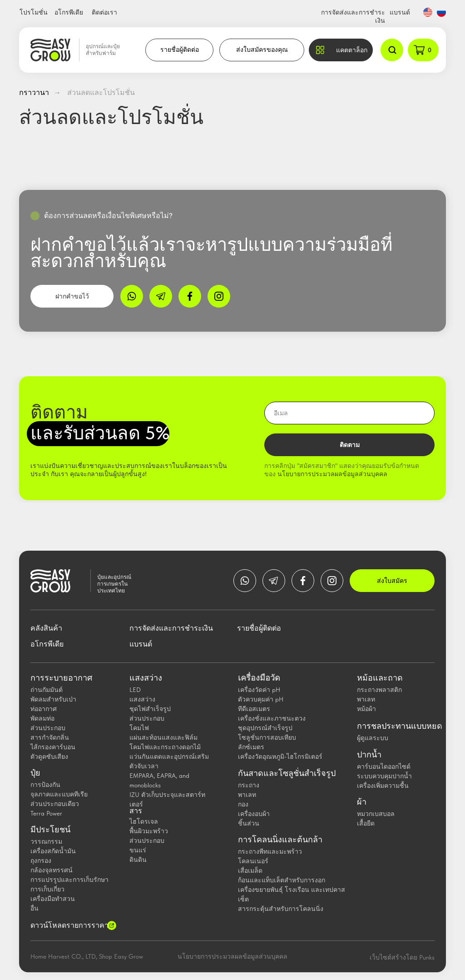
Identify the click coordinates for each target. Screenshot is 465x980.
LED (135, 690)
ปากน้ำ (369, 755)
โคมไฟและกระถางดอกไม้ (165, 747)
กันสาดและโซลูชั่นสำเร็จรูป (287, 773)
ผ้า (362, 802)
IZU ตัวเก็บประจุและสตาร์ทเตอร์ (167, 799)
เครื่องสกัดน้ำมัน (53, 851)
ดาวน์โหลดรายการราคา (69, 925)
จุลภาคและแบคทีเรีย (59, 794)
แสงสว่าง (146, 678)
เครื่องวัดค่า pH (259, 690)
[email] (349, 413)
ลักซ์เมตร (251, 747)
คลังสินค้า (46, 628)
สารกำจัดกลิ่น (50, 737)
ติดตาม (350, 445)
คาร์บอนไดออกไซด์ (384, 766)
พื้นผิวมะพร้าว (149, 831)
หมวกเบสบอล (376, 814)
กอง (243, 804)
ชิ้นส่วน (249, 823)
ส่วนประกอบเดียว (55, 804)
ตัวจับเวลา (144, 766)
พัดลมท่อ (42, 718)
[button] (341, 50)
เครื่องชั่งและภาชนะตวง (272, 718)
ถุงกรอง (41, 861)
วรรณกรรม (46, 841)
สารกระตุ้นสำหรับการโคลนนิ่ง (281, 909)
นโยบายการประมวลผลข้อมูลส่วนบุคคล (332, 474)
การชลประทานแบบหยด (400, 726)
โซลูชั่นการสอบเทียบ (267, 737)
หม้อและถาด (380, 678)
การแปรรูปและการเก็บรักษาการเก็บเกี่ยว (69, 884)
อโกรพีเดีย (69, 12)
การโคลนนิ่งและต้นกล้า (280, 840)
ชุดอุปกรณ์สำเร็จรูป (265, 728)
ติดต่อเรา (104, 12)
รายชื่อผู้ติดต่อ (180, 50)
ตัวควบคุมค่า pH (261, 699)
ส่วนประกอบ (48, 728)
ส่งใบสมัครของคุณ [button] (262, 50)
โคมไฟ (139, 728)
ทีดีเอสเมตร (254, 709)
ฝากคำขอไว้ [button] (72, 296)
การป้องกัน (45, 785)
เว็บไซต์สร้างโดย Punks (402, 957)
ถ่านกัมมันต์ (47, 690)
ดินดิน (138, 860)
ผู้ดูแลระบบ (373, 738)
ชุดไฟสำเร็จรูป (150, 709)
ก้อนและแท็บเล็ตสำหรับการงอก (282, 880)
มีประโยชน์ (50, 830)
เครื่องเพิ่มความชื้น (383, 786)
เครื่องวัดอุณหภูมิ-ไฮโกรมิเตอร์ (280, 756)
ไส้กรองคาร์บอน (53, 747)
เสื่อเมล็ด (250, 871)
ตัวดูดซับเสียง (49, 756)
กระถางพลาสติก (379, 690)
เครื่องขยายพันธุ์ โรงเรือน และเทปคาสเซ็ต (292, 894)
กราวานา (34, 92)
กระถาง (249, 785)
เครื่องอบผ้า (254, 814)
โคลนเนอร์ (253, 861)
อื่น (35, 908)
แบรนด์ (400, 12)
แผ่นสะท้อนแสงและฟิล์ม (163, 737)
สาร (136, 811)
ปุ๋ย (35, 773)
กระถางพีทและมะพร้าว (270, 851)
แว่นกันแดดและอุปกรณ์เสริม (169, 756)
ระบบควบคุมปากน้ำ (384, 776)
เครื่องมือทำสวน (53, 899)
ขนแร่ (138, 850)
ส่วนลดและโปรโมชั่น (101, 92)
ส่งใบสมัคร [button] (392, 581)
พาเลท (247, 795)
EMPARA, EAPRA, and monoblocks (159, 780)
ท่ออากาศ (44, 709)
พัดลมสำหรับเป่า (53, 699)
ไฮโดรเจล (144, 821)
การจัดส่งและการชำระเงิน (171, 628)
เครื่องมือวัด (259, 678)
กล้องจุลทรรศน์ (52, 870)
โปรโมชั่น (34, 12)
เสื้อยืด (366, 823)
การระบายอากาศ (61, 678)
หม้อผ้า (366, 709)
